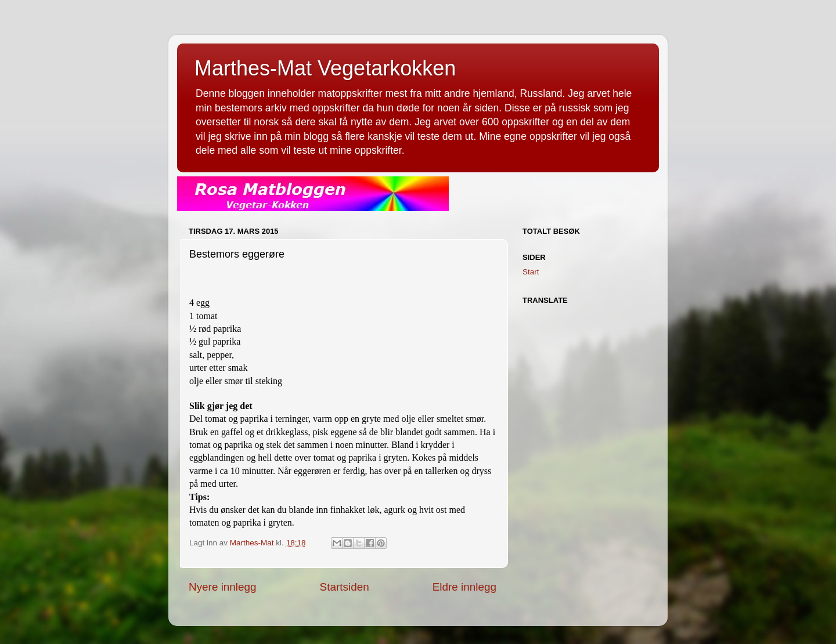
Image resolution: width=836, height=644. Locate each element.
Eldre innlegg (464, 587)
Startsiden (345, 587)
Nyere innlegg (223, 587)
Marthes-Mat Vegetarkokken (325, 68)
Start (531, 272)
